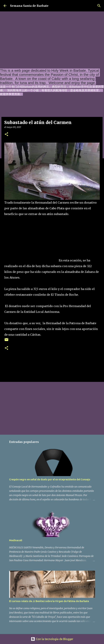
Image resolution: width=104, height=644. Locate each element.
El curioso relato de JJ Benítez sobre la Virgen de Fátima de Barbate (49, 601)
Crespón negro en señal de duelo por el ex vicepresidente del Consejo (50, 479)
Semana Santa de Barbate (29, 6)
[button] (6, 134)
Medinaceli (16, 540)
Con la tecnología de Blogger (52, 639)
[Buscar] (99, 6)
